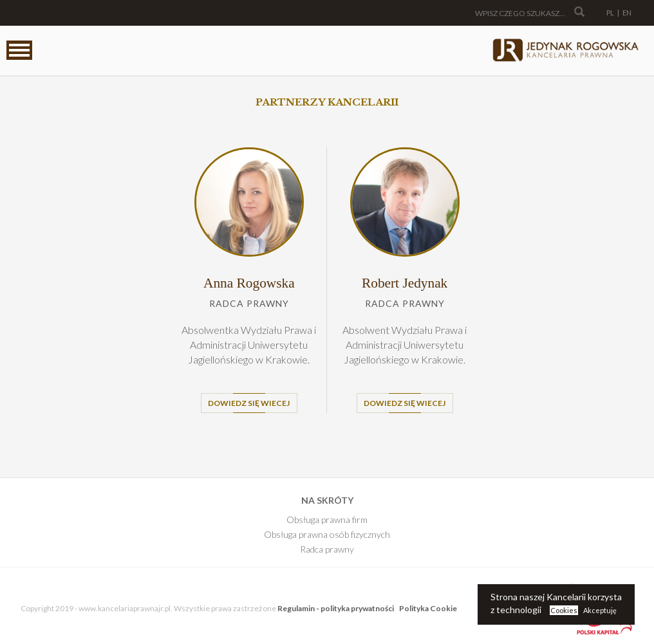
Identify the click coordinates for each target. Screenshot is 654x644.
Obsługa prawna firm (327, 520)
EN (627, 13)
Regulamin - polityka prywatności (336, 608)
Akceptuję (600, 610)
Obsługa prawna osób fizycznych (327, 534)
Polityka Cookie (428, 608)
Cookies (564, 610)
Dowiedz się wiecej (249, 403)
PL (610, 13)
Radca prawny (327, 549)
